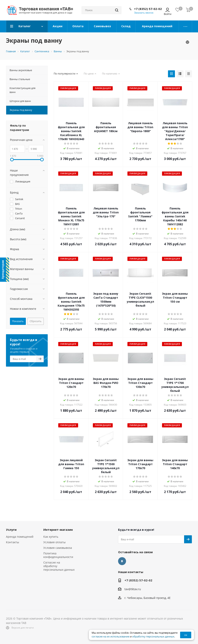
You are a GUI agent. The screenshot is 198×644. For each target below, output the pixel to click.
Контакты (13, 542)
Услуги (11, 530)
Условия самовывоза (58, 548)
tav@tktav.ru (133, 589)
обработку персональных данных (153, 637)
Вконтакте (122, 561)
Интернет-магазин (58, 530)
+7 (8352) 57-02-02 (148, 9)
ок (186, 635)
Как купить (51, 537)
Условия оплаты (54, 542)
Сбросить (36, 321)
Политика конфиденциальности (58, 555)
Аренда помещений (20, 537)
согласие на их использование (111, 637)
